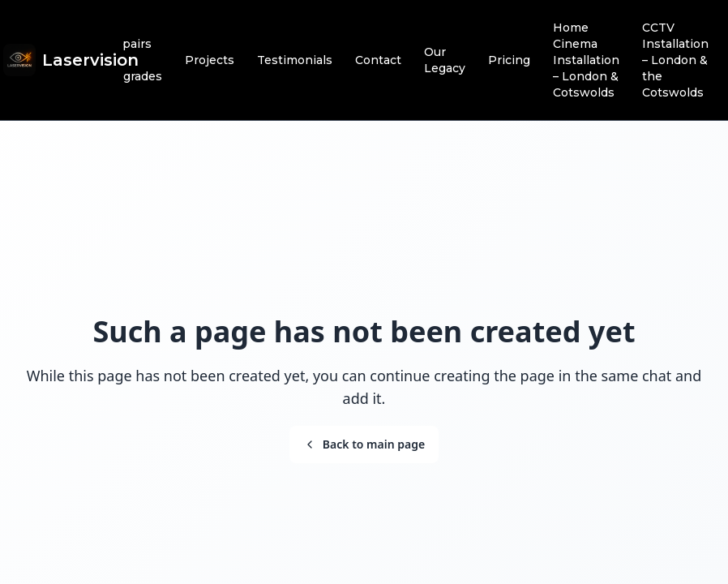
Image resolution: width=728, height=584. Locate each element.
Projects (210, 60)
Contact (378, 60)
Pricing (509, 60)
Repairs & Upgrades (134, 60)
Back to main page (364, 444)
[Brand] (71, 60)
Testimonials (295, 60)
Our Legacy (445, 60)
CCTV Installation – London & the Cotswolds (675, 60)
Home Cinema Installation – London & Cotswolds (586, 60)
